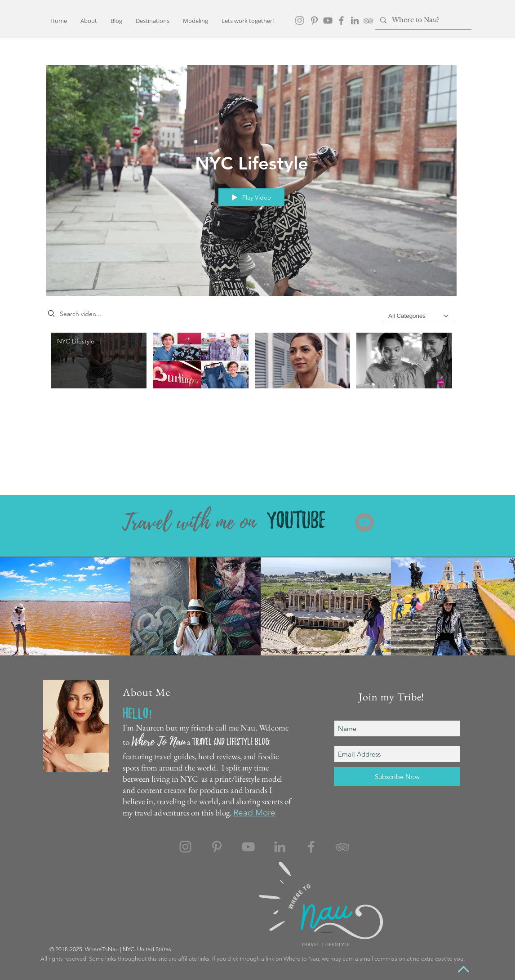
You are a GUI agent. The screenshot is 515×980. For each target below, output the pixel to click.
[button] (153, 21)
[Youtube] (364, 522)
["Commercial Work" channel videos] (251, 366)
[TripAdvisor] (368, 20)
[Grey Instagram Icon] (300, 20)
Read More (254, 813)
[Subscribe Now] (397, 777)
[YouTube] (328, 20)
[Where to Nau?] (422, 20)
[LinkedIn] (355, 20)
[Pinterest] (314, 20)
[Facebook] (341, 20)
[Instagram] (185, 847)
